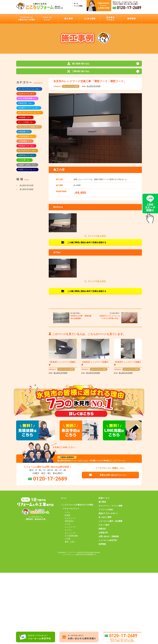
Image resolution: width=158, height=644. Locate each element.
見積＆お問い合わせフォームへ (113, 477)
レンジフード (70, 529)
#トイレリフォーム (29, 91)
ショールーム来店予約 (108, 542)
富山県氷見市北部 (27, 187)
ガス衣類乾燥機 (71, 538)
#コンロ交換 (26, 124)
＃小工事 (25, 162)
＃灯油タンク (26, 148)
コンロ (67, 526)
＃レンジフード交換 (71, 88)
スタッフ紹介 (104, 527)
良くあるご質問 (105, 519)
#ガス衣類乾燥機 (27, 100)
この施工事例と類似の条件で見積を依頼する (87, 244)
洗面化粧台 (69, 523)
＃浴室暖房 (25, 143)
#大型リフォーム (27, 172)
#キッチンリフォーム (30, 115)
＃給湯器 (25, 119)
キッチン (68, 532)
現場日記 (102, 531)
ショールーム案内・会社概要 (110, 523)
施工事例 (102, 504)
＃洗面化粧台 (26, 138)
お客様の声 (103, 535)
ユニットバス (70, 535)
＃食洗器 (24, 134)
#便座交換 (26, 105)
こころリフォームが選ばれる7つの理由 (77, 507)
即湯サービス (104, 500)
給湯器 (67, 517)
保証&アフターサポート (108, 516)
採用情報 (102, 546)
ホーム (64, 500)
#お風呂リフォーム (29, 110)
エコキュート (26, 96)
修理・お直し (70, 544)
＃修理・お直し (27, 167)
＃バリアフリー (27, 153)
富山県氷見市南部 (94, 88)
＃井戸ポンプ (26, 157)
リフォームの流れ (106, 512)
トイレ (67, 514)
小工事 (67, 541)
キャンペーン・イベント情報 (110, 508)
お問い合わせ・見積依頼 (109, 539)
